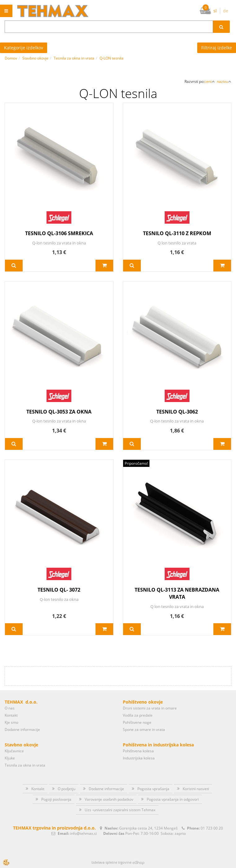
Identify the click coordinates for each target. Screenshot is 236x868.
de (226, 11)
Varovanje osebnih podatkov (109, 799)
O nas (10, 708)
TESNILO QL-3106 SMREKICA (59, 233)
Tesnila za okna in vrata (74, 58)
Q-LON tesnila (111, 58)
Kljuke (10, 758)
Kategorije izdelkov (24, 48)
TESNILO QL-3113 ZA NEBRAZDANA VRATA (177, 593)
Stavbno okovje (35, 58)
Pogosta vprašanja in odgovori (173, 799)
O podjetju (67, 789)
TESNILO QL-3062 (177, 412)
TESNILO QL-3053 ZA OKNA (59, 412)
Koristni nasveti (196, 789)
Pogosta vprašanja (153, 789)
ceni (210, 81)
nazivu (224, 81)
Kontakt (11, 715)
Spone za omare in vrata (144, 729)
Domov (11, 58)
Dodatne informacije (22, 729)
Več (14, 266)
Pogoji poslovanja (56, 799)
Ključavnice (14, 751)
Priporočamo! (136, 463)
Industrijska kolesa (139, 758)
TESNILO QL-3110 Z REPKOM (177, 233)
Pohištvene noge (137, 722)
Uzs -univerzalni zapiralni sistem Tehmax (120, 810)
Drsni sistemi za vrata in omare (150, 708)
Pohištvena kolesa (138, 751)
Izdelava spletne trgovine (111, 862)
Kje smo (11, 722)
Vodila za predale (138, 715)
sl (215, 11)
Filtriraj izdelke (217, 48)
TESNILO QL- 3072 (59, 590)
